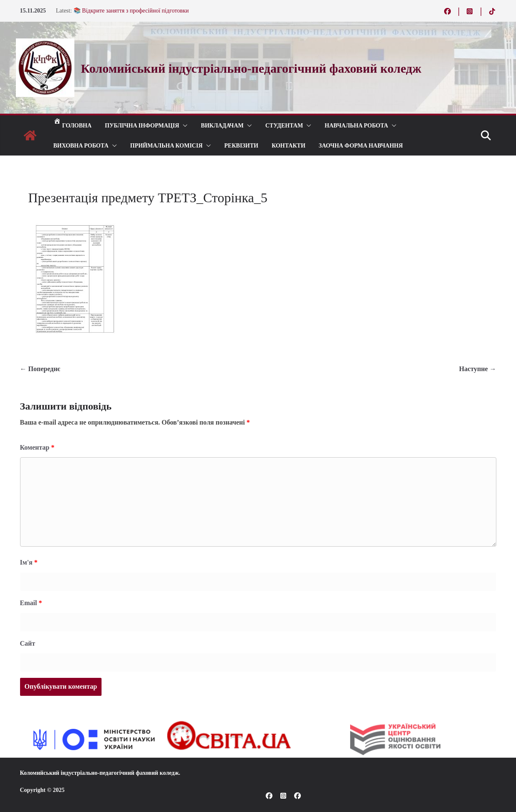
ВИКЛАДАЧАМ (222, 125)
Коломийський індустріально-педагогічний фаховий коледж (99, 773)
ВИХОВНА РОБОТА (81, 145)
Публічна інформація (142, 125)
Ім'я (29, 562)
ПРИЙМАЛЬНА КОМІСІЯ (166, 145)
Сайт (28, 643)
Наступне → (478, 369)
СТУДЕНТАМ (284, 125)
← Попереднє (40, 369)
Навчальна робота (356, 125)
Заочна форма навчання (361, 145)
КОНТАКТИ (289, 145)
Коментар (37, 447)
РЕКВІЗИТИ (241, 145)
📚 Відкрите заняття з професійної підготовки (131, 11)
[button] (183, 125)
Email (31, 603)
